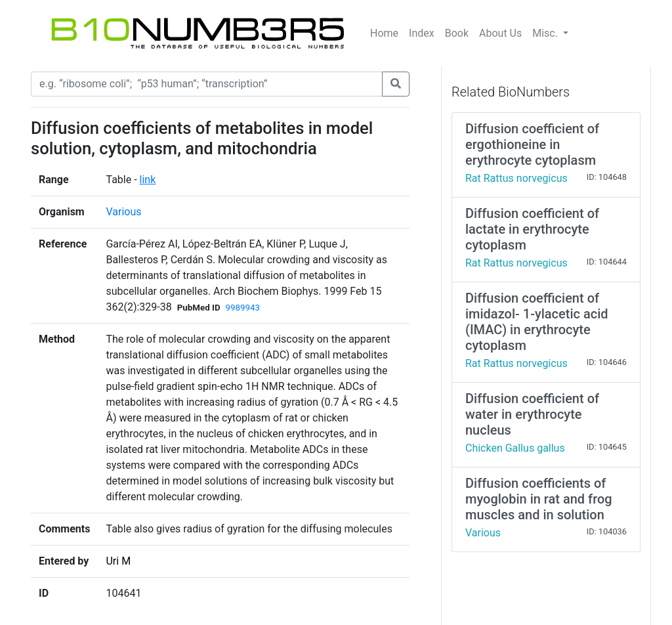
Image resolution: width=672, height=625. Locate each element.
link (148, 180)
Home (384, 33)
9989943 (243, 308)
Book (457, 33)
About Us (500, 33)
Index (422, 33)
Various (123, 212)
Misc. (546, 33)
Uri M (118, 561)
